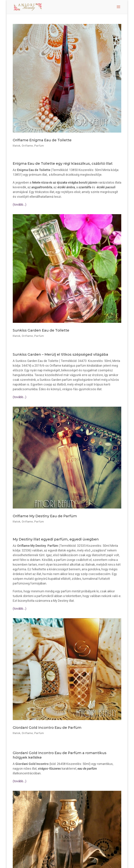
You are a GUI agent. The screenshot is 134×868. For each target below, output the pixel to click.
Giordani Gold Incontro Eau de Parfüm (47, 728)
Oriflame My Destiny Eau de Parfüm (45, 516)
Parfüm (39, 146)
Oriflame (27, 146)
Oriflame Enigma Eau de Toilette (42, 140)
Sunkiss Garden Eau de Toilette (41, 330)
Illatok (17, 146)
